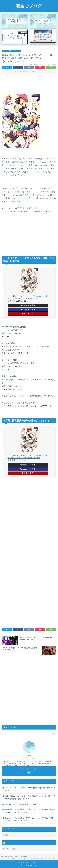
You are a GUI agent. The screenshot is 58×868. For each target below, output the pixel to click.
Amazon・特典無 (28, 310)
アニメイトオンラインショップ (15, 353)
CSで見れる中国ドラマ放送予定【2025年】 (21, 804)
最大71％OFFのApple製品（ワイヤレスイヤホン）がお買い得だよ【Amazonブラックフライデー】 (29, 819)
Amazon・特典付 (28, 305)
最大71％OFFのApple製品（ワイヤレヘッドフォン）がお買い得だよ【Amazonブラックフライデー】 (30, 811)
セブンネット (7, 370)
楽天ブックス (28, 314)
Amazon (5, 337)
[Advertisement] (29, 85)
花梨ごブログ (29, 6)
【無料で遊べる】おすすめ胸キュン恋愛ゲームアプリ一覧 (27, 212)
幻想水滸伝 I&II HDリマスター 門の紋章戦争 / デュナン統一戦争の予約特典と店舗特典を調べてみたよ (30, 798)
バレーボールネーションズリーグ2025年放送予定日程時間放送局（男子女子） (30, 789)
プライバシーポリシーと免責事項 (27, 863)
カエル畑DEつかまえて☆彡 (14, 389)
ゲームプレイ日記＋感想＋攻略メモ (11, 51)
